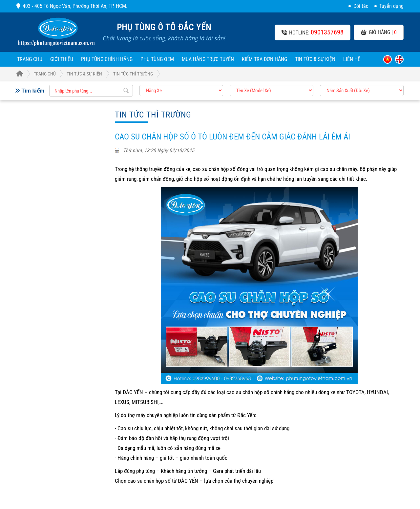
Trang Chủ (36, 74)
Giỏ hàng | (379, 32)
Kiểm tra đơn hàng (264, 59)
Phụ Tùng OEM (157, 59)
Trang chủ (30, 59)
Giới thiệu (62, 59)
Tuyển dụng (389, 6)
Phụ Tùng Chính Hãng (107, 59)
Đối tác (358, 6)
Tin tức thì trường (133, 74)
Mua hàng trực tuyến (208, 59)
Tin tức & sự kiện (315, 59)
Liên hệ (352, 59)
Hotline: (313, 32)
